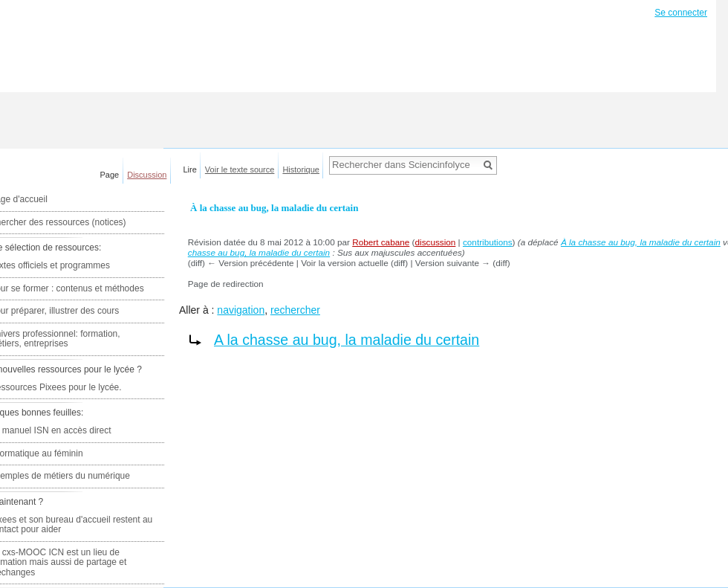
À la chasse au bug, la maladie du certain (641, 242)
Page (110, 175)
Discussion (147, 175)
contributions (488, 242)
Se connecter (681, 13)
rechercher (295, 310)
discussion (435, 242)
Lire (190, 169)
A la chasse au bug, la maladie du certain (347, 340)
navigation (241, 310)
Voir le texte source (240, 169)
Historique (301, 169)
